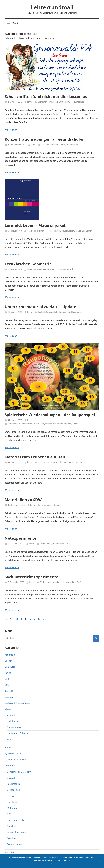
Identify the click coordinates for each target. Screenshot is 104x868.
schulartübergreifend (62, 424)
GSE (7, 685)
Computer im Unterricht (19, 772)
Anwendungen (14, 727)
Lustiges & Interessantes (17, 703)
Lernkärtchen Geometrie (28, 264)
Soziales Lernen (85, 231)
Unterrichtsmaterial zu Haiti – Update (40, 307)
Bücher (40, 231)
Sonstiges (12, 838)
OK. (52, 864)
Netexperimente (21, 538)
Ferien (8, 673)
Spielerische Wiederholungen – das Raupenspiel (50, 415)
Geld (7, 679)
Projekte (11, 826)
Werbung (9, 852)
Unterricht (10, 766)
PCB (67, 544)
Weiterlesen (11, 130)
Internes (9, 691)
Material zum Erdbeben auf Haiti (36, 457)
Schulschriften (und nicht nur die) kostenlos (46, 96)
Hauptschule (78, 102)
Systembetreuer (13, 754)
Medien (49, 424)
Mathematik (68, 269)
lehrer (30, 102)
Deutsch (41, 312)
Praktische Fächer (16, 820)
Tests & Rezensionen (15, 760)
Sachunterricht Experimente (31, 577)
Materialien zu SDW (23, 500)
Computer (42, 102)
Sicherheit (10, 715)
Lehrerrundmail (52, 7)
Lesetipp (9, 697)
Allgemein (10, 655)
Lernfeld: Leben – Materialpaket (35, 225)
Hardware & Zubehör (18, 733)
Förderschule (53, 102)
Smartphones (12, 721)
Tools (10, 739)
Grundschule (66, 102)
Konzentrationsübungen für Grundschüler (44, 139)
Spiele (75, 424)
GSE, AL (61, 231)
